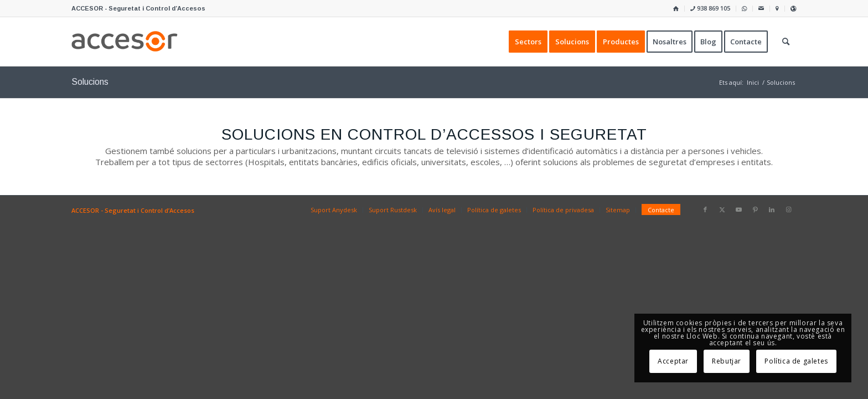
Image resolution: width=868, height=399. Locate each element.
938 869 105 (710, 8)
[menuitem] (676, 9)
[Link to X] (722, 209)
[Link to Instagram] (788, 209)
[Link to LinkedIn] (772, 209)
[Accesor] (125, 42)
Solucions (90, 82)
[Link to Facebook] (705, 209)
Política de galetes (796, 361)
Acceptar (673, 361)
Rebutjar (727, 361)
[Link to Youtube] (738, 209)
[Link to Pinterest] (755, 209)
